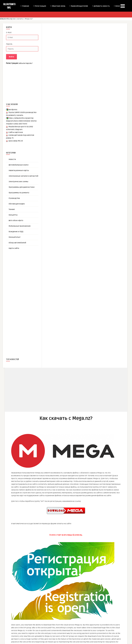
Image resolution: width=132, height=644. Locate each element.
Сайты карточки (16, 132)
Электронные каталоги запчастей (23, 176)
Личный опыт (15, 237)
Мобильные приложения (20, 226)
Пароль (9, 44)
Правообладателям (79, 6)
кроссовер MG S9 (16, 141)
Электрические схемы (18, 182)
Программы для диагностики (22, 187)
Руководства (14, 198)
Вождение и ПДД (16, 232)
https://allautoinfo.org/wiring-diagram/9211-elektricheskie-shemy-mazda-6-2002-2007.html (22, 121)
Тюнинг (12, 209)
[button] (123, 6)
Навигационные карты (19, 170)
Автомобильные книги (18, 165)
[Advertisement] (25, 300)
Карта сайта (14, 248)
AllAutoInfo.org (6, 19)
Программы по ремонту (19, 193)
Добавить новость (101, 6)
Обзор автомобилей (17, 243)
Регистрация (40, 6)
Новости (12, 159)
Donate (117, 6)
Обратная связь (58, 6)
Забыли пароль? (25, 63)
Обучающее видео (17, 204)
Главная (25, 6)
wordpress (13, 110)
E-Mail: (9, 33)
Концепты (13, 215)
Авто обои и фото (16, 220)
